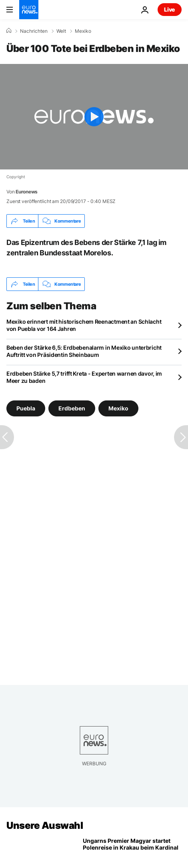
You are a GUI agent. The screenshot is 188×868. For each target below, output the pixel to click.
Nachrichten (34, 31)
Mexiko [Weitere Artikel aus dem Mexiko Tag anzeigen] (118, 408)
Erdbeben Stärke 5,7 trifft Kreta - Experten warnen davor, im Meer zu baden (84, 377)
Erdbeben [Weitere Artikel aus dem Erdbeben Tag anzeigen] (72, 408)
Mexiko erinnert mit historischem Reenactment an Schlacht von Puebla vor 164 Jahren (84, 325)
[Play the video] (94, 117)
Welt (61, 31)
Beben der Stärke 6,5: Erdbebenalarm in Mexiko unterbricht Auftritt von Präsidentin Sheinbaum (84, 351)
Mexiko (83, 31)
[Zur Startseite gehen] (29, 10)
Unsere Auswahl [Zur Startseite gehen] (45, 825)
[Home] (9, 31)
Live (170, 9)
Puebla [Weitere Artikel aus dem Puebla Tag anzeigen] (26, 408)
